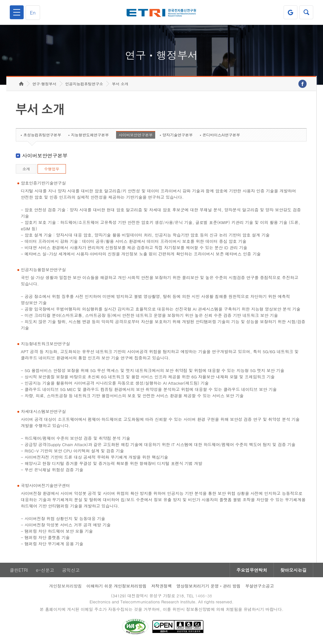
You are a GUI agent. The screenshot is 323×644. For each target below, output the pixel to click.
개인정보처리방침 (65, 586)
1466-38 (204, 596)
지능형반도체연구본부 (90, 135)
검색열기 (306, 12)
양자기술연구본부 (178, 135)
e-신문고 (45, 570)
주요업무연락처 (252, 570)
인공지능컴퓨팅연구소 (84, 84)
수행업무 (52, 169)
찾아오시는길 (293, 570)
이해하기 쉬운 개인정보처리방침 (117, 586)
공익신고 (71, 570)
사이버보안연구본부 (136, 135)
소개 (26, 169)
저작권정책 (161, 586)
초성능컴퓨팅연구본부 (42, 135)
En (33, 12)
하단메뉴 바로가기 (0, 0)
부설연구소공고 (260, 586)
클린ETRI (19, 570)
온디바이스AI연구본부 (221, 135)
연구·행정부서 (44, 84)
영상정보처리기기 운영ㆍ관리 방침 (208, 586)
